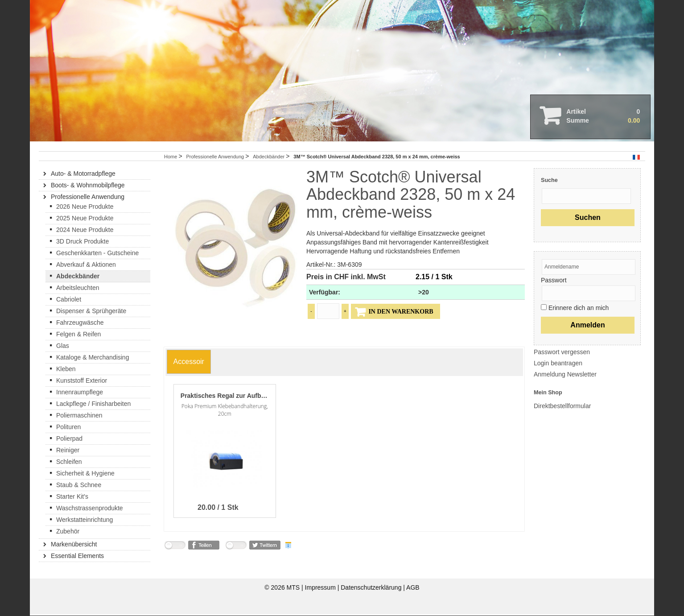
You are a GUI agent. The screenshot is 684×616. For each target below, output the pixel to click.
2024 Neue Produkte (85, 231)
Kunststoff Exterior (82, 382)
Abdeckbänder (269, 158)
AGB (413, 589)
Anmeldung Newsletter (565, 376)
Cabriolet (69, 301)
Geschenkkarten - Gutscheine (97, 254)
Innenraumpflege (80, 393)
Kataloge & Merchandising (93, 359)
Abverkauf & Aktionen (86, 266)
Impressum (321, 589)
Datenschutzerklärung (372, 589)
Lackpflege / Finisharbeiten (93, 405)
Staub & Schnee (79, 486)
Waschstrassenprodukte (90, 509)
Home (171, 158)
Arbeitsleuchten (78, 289)
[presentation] (189, 361)
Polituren (68, 428)
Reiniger (68, 451)
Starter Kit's (72, 498)
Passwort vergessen (562, 353)
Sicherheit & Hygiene (85, 475)
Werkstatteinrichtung (84, 521)
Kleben (66, 370)
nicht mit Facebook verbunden (175, 548)
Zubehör (68, 533)
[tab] (189, 364)
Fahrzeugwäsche (80, 324)
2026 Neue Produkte (85, 208)
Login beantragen (558, 364)
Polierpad (69, 440)
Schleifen (69, 463)
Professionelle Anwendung (216, 158)
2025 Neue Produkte (85, 219)
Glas (63, 347)
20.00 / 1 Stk (218, 509)
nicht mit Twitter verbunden (236, 548)
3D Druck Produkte (82, 243)
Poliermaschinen (79, 417)
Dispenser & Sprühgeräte (91, 312)
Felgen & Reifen (78, 335)
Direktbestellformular (562, 408)
